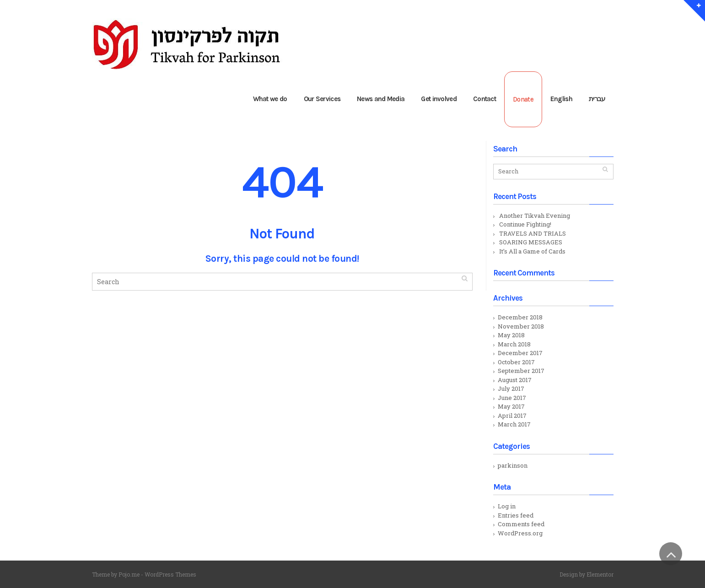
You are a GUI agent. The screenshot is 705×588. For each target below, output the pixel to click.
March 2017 (514, 424)
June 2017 (512, 398)
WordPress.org (520, 533)
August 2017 (515, 380)
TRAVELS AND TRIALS (533, 233)
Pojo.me (129, 574)
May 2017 (511, 406)
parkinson (513, 465)
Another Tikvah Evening (535, 216)
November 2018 (521, 326)
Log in (507, 506)
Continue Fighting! (525, 224)
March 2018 (514, 344)
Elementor (600, 574)
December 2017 (520, 353)
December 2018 (520, 317)
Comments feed (521, 524)
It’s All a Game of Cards (532, 251)
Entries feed (516, 515)
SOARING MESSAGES (531, 242)
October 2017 (516, 362)
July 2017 (511, 388)
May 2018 (511, 335)
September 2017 (521, 371)
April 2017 (512, 415)
